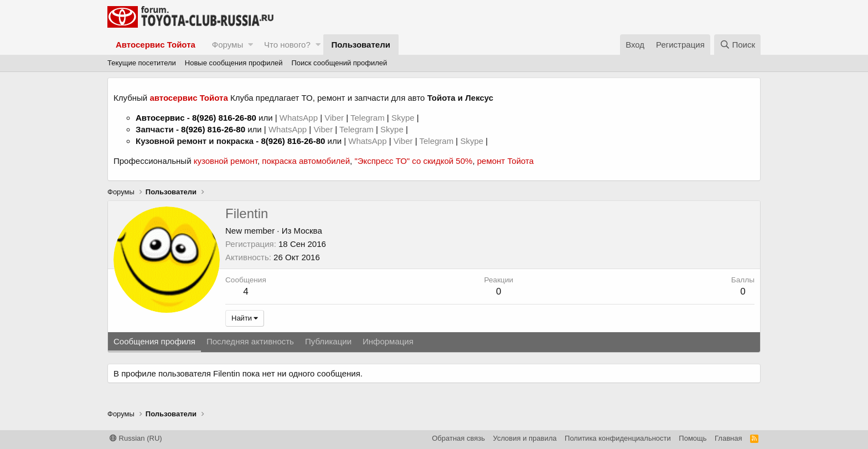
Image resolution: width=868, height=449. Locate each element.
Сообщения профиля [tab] (154, 341)
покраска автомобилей (306, 161)
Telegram (369, 118)
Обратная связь (458, 438)
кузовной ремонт (226, 161)
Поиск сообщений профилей (339, 63)
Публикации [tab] (328, 341)
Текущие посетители (142, 63)
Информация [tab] (388, 341)
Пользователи (361, 45)
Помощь (693, 438)
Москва (308, 231)
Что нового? (287, 45)
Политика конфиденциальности (618, 438)
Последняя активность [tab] (250, 341)
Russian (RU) (136, 438)
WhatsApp (300, 118)
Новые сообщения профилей (234, 63)
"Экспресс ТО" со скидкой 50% (413, 161)
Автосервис (160, 118)
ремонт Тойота (505, 161)
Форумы (228, 45)
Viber (334, 118)
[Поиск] (737, 45)
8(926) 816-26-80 (224, 118)
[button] (250, 45)
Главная (728, 438)
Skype (404, 118)
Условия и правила (525, 438)
